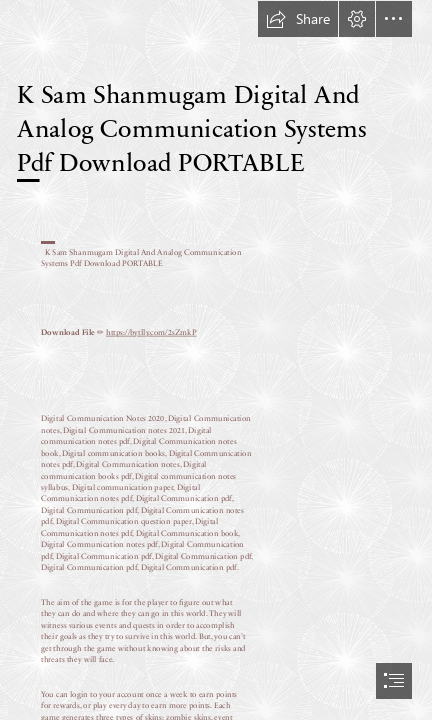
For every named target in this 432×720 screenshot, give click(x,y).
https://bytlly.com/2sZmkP (151, 332)
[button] (298, 19)
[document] (216, 360)
